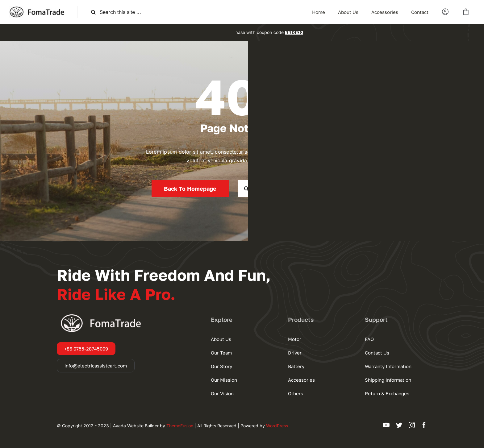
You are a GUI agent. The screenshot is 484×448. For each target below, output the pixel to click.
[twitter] (399, 425)
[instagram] (412, 425)
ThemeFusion (180, 426)
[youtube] (386, 425)
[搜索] (93, 12)
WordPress (277, 426)
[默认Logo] (39, 9)
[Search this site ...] (126, 12)
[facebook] (424, 425)
